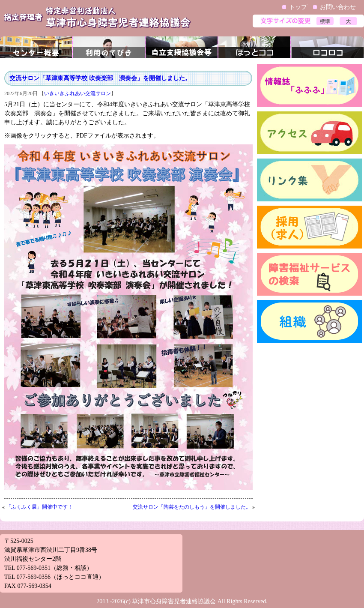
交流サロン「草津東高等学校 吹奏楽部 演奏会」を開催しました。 (100, 78)
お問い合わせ (338, 7)
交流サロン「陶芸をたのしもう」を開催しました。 (192, 507)
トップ (298, 7)
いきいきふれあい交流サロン (78, 93)
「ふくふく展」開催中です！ (39, 507)
